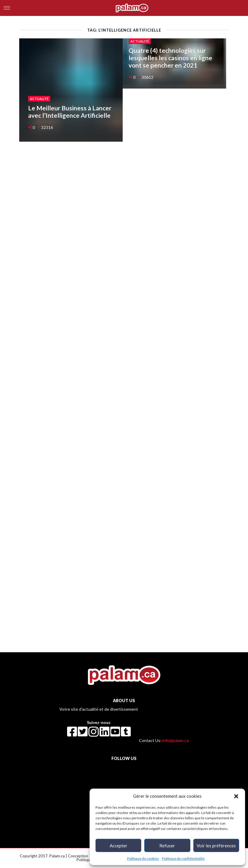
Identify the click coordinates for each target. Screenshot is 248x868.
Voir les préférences (216, 846)
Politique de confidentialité (183, 858)
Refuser (167, 846)
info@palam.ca (175, 740)
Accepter (119, 846)
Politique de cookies (143, 858)
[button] (236, 796)
